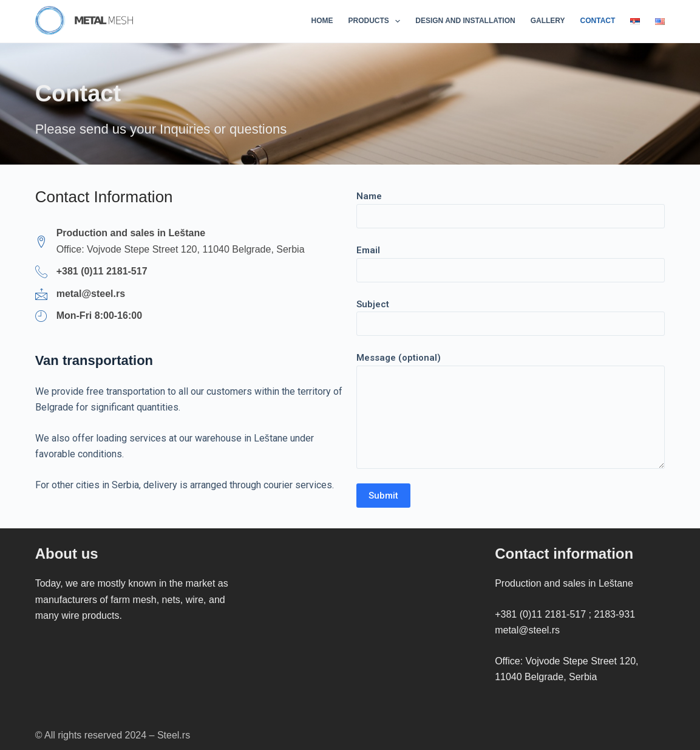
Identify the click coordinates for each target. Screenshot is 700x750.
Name (511, 206)
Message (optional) (511, 411)
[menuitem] (635, 21)
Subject (511, 314)
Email (511, 260)
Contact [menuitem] (598, 21)
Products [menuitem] (377, 21)
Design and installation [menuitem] (465, 21)
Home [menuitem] (322, 21)
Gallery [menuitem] (548, 21)
